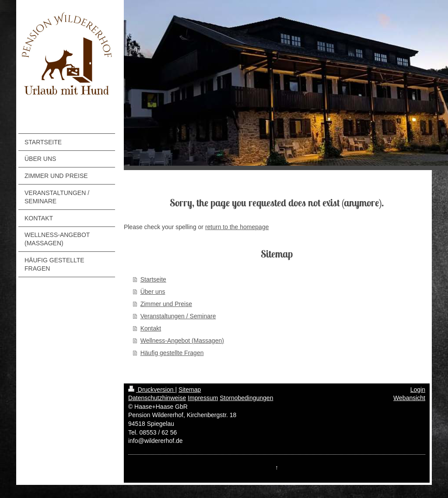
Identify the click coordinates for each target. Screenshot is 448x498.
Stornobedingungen (246, 398)
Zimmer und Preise (166, 304)
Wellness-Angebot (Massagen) (182, 341)
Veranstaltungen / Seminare (178, 316)
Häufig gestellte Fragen (172, 353)
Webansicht (409, 398)
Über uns (153, 292)
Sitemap (190, 390)
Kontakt (151, 328)
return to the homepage (237, 227)
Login (418, 390)
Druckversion (152, 390)
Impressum (203, 398)
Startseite (153, 279)
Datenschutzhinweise (157, 398)
